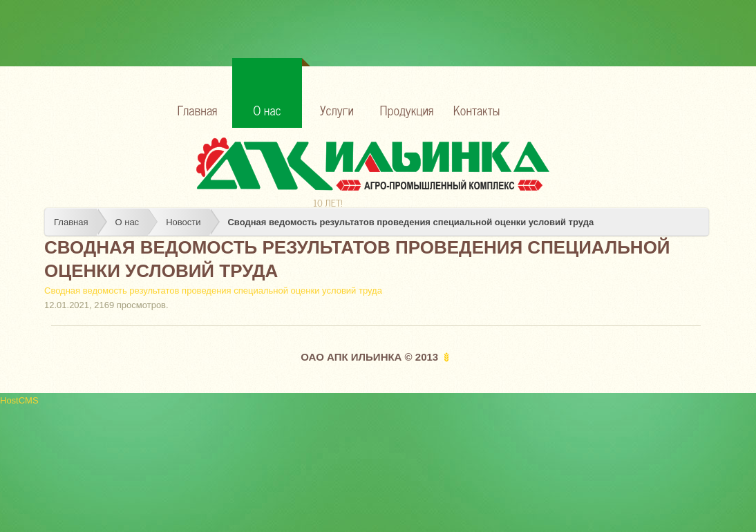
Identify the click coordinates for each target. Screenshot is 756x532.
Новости (183, 222)
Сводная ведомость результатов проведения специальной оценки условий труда (410, 222)
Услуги (337, 110)
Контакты (476, 110)
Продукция (407, 110)
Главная (198, 110)
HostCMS (19, 400)
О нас (277, 89)
